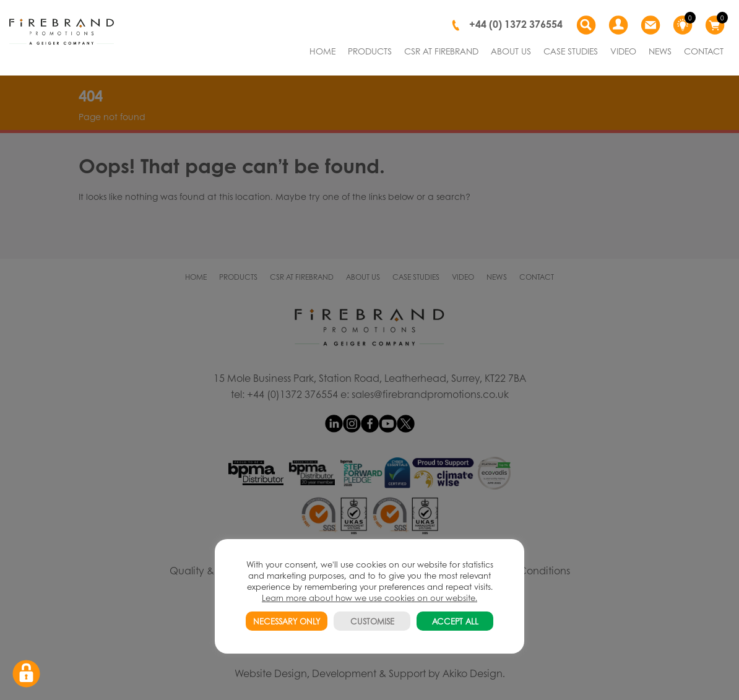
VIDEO (623, 51)
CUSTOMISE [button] (372, 621)
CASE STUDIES (571, 51)
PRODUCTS (370, 51)
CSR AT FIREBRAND (441, 51)
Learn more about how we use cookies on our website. (369, 598)
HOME (322, 51)
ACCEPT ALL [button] (455, 621)
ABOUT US (511, 51)
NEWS (660, 51)
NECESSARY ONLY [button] (287, 621)
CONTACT (704, 51)
